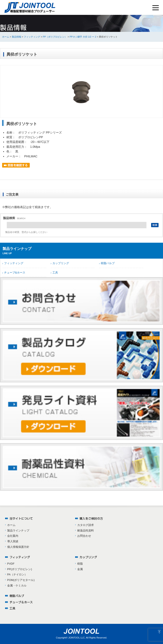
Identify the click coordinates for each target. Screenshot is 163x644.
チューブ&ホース (15, 273)
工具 (55, 273)
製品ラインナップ (18, 531)
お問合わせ (84, 536)
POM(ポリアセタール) (21, 580)
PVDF (11, 564)
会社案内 (13, 536)
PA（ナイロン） (17, 574)
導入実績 (13, 541)
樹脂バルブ (108, 263)
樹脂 (80, 564)
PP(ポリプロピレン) (20, 569)
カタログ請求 (86, 525)
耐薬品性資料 (86, 531)
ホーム (6, 37)
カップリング (61, 263)
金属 (80, 569)
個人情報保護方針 (18, 547)
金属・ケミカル (17, 586)
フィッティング (14, 263)
